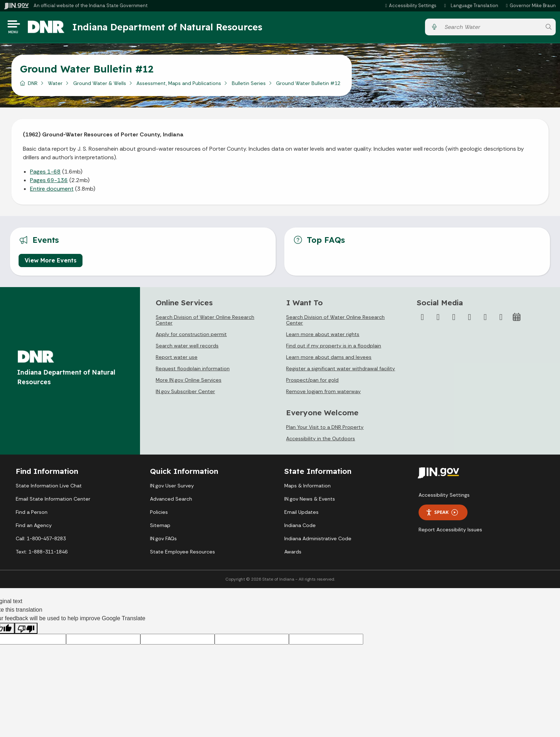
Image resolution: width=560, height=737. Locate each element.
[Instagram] (454, 320)
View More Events (51, 263)
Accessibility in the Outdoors (321, 441)
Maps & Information (307, 488)
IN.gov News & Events (310, 501)
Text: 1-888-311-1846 (42, 554)
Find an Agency (34, 528)
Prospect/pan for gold (312, 382)
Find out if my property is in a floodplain (334, 348)
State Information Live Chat (49, 488)
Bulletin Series (249, 85)
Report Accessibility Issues (450, 532)
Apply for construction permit (191, 337)
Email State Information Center (53, 501)
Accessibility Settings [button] (444, 497)
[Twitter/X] (438, 320)
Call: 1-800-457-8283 (41, 541)
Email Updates (301, 515)
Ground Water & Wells (100, 85)
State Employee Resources (182, 554)
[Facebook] (422, 320)
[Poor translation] (26, 631)
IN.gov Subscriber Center (185, 394)
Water (55, 85)
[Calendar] (517, 320)
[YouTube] (470, 320)
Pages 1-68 (45, 174)
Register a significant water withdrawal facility (341, 371)
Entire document (52, 191)
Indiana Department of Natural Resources (173, 28)
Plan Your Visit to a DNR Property (325, 430)
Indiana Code (300, 528)
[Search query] (491, 28)
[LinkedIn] (485, 320)
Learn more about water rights (323, 337)
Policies (159, 515)
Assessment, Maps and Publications (179, 85)
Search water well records (187, 348)
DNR (33, 85)
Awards (293, 554)
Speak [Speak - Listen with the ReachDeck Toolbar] (442, 515)
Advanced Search (171, 501)
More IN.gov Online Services (189, 382)
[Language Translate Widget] (471, 6)
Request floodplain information (193, 371)
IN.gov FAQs (163, 541)
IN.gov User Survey (172, 488)
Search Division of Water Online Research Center (205, 322)
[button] (410, 6)
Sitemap (160, 528)
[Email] (501, 320)
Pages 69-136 (49, 182)
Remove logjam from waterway (323, 394)
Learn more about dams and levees (329, 360)
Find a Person (32, 515)
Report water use (177, 360)
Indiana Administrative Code (318, 541)
